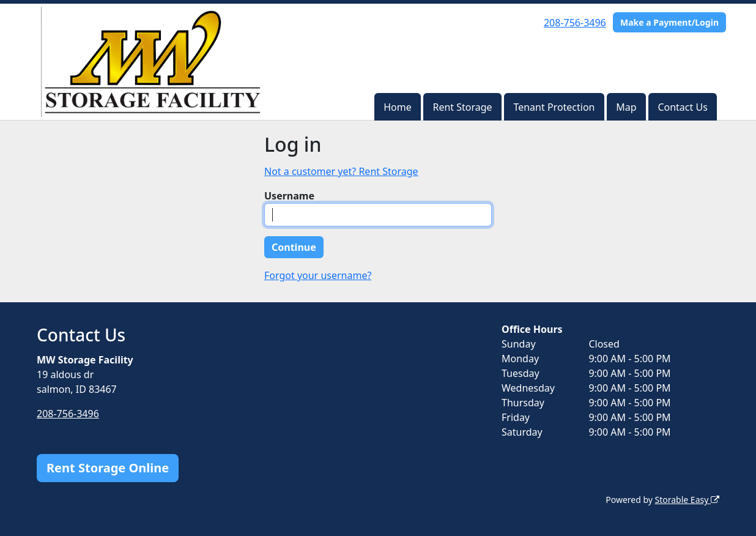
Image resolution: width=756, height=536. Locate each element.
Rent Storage (462, 107)
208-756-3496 (575, 23)
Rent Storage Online (108, 468)
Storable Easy (687, 500)
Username (289, 196)
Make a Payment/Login (669, 22)
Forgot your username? (318, 275)
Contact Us (682, 107)
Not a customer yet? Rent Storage (341, 171)
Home (398, 107)
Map (626, 107)
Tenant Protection (554, 107)
